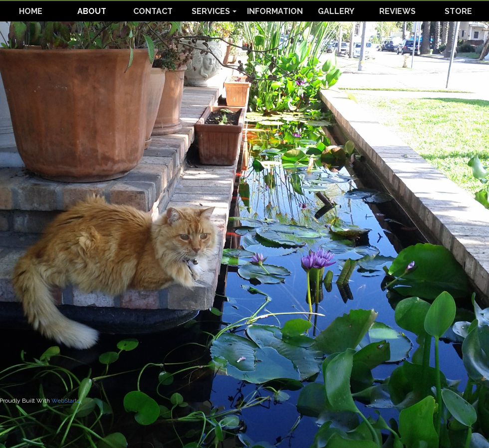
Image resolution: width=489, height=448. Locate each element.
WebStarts (66, 401)
